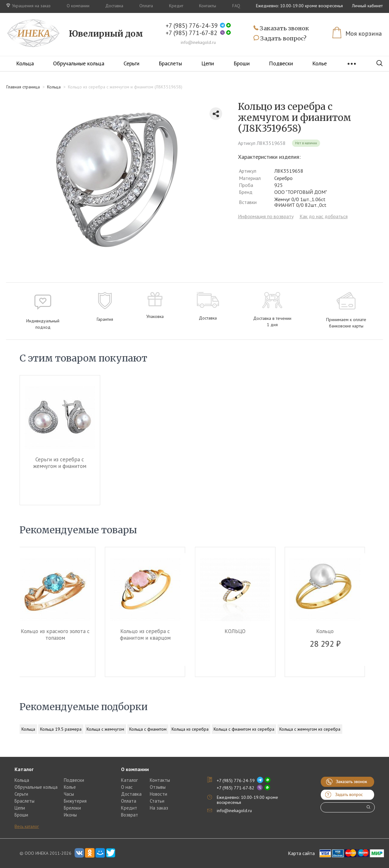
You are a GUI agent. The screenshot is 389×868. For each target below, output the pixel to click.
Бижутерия (75, 801)
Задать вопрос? (280, 39)
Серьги (131, 63)
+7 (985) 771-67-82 (191, 33)
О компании (78, 6)
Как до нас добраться (324, 216)
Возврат (130, 815)
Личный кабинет (367, 6)
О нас (127, 787)
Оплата (146, 6)
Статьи (157, 801)
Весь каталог (27, 826)
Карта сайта (301, 853)
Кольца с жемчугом (105, 729)
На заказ (159, 808)
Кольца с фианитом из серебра (244, 729)
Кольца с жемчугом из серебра (310, 729)
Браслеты (170, 63)
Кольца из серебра (190, 729)
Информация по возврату (266, 216)
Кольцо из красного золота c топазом (60, 635)
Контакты (208, 6)
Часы (69, 794)
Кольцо (329, 631)
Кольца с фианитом (148, 729)
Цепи (208, 63)
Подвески (281, 63)
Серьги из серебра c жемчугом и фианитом (60, 463)
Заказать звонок (281, 29)
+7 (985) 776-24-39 (192, 26)
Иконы (70, 815)
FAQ (236, 6)
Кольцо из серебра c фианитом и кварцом (150, 635)
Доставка (114, 6)
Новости (158, 794)
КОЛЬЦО (240, 631)
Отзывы (158, 787)
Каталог (129, 780)
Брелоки (72, 808)
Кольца (25, 63)
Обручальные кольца (79, 63)
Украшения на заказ (28, 6)
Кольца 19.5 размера (61, 729)
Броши (242, 63)
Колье (70, 787)
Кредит (176, 6)
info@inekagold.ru (198, 42)
